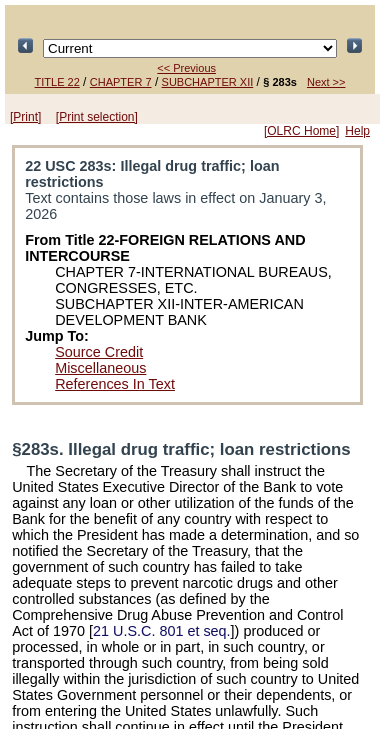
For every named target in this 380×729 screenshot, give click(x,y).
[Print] (25, 117)
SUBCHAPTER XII (208, 82)
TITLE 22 (57, 82)
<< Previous (186, 68)
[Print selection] (97, 117)
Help (357, 131)
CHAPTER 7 (121, 82)
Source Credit (99, 352)
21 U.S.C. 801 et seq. (162, 631)
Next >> (326, 82)
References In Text (115, 384)
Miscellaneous (100, 368)
